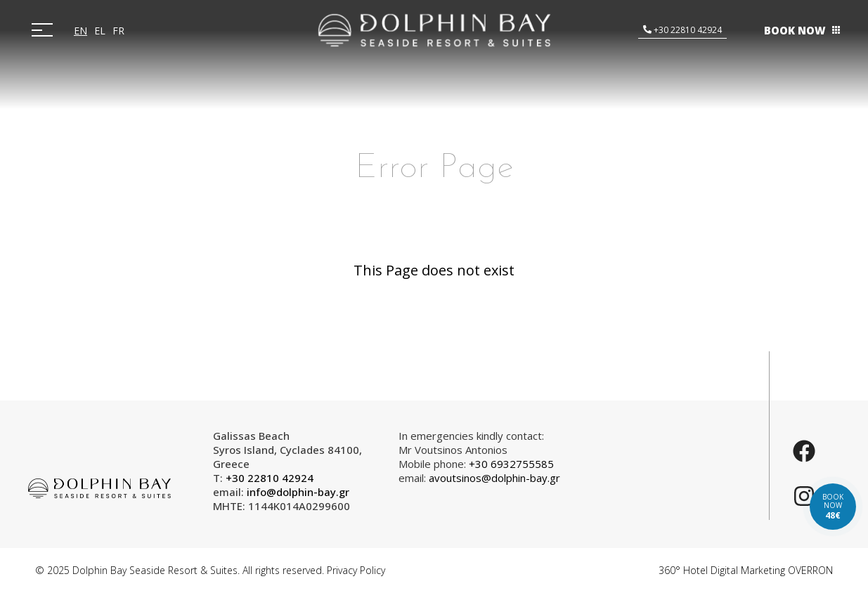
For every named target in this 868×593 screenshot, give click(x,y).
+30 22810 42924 (687, 30)
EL (100, 31)
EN (80, 31)
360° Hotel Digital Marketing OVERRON (746, 570)
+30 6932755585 (511, 464)
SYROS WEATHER (672, 481)
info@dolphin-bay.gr (298, 492)
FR (118, 31)
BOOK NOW (795, 30)
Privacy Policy (356, 570)
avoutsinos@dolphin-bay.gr (494, 478)
